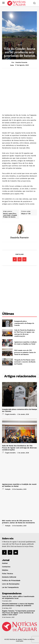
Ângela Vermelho (10, 414)
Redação (8, 489)
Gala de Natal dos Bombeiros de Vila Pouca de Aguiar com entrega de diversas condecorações (25, 333)
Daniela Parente (21, 62)
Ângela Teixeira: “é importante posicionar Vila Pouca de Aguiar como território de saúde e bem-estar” (19, 613)
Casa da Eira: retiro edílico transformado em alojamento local (18, 597)
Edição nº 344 (26, 214)
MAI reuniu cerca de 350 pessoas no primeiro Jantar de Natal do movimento (25, 352)
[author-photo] (3, 414)
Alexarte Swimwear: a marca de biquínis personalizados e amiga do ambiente (18, 605)
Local (19, 45)
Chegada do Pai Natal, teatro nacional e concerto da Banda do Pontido (25, 362)
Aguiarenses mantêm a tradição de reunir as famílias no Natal (25, 343)
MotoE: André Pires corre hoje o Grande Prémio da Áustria (10, 215)
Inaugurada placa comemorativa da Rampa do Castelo (24, 323)
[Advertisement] (19, 91)
